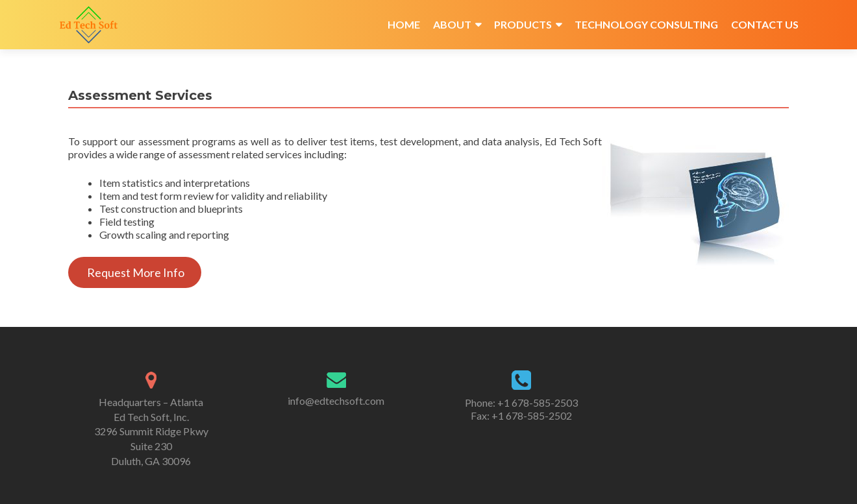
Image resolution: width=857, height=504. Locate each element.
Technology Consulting (646, 24)
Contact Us (765, 24)
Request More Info (135, 272)
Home (404, 24)
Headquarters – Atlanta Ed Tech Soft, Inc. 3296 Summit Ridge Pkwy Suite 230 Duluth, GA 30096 (151, 431)
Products (523, 24)
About (452, 24)
